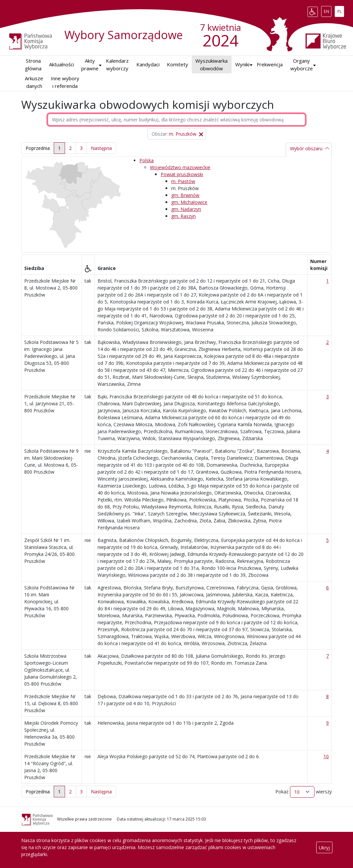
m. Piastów (183, 181)
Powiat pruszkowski (182, 174)
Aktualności (62, 64)
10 (326, 756)
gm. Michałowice (189, 202)
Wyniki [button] (242, 64)
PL (341, 10)
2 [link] (70, 148)
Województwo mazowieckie (180, 167)
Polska (146, 160)
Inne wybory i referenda (65, 82)
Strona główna (33, 65)
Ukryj (324, 847)
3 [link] (81, 148)
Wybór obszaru (306, 148)
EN (328, 10)
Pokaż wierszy (304, 792)
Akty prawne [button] (90, 65)
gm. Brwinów (185, 195)
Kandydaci (148, 64)
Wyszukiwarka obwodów (212, 65)
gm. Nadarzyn (186, 209)
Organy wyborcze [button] (302, 65)
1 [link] (59, 148)
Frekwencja (270, 64)
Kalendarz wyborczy (117, 65)
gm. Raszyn (183, 216)
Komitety (177, 64)
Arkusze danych (34, 82)
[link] (101, 148)
